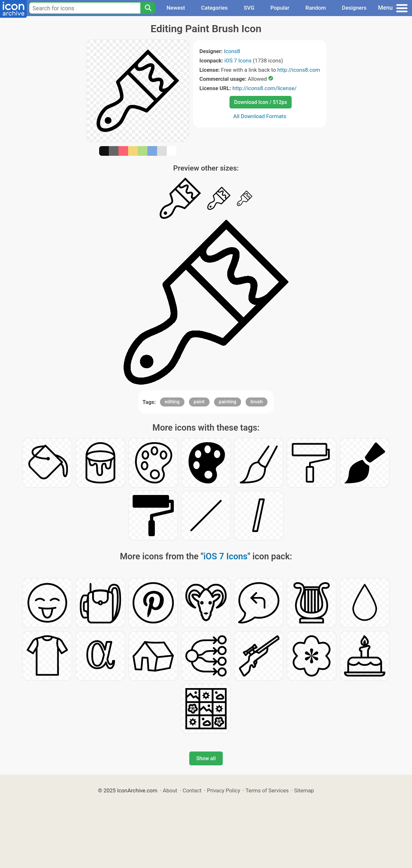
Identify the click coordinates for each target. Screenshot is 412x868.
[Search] (148, 8)
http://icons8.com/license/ (265, 88)
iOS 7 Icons (238, 61)
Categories (215, 8)
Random (316, 8)
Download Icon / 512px (260, 102)
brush (257, 402)
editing (172, 402)
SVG (249, 8)
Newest (176, 8)
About (170, 790)
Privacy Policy (224, 790)
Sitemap (304, 790)
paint (199, 402)
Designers (354, 8)
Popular (280, 8)
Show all (206, 758)
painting (228, 402)
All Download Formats (260, 116)
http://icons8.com (299, 70)
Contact (192, 790)
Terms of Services (267, 790)
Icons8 (232, 51)
